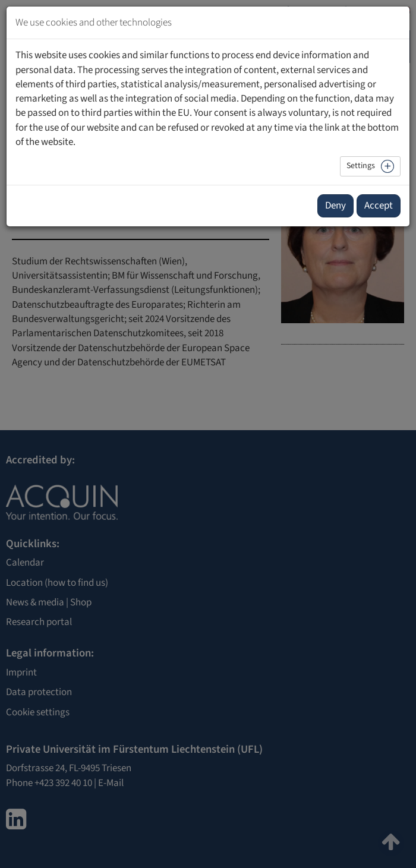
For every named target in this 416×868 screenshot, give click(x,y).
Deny (335, 206)
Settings (361, 166)
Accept (379, 206)
